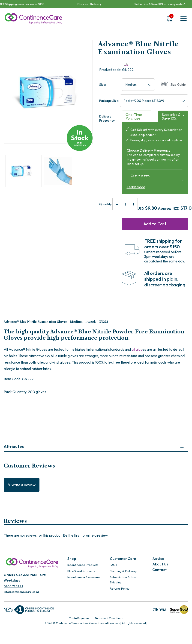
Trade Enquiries (79, 618)
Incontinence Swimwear (84, 577)
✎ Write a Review (22, 485)
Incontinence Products (83, 565)
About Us (160, 564)
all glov (137, 349)
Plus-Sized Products (81, 571)
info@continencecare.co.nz (21, 592)
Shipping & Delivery (123, 571)
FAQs (113, 565)
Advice (158, 559)
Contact (159, 570)
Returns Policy (120, 588)
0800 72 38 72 (13, 586)
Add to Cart (155, 224)
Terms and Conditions (109, 618)
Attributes (14, 446)
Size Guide (173, 85)
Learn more (136, 187)
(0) (113, 64)
